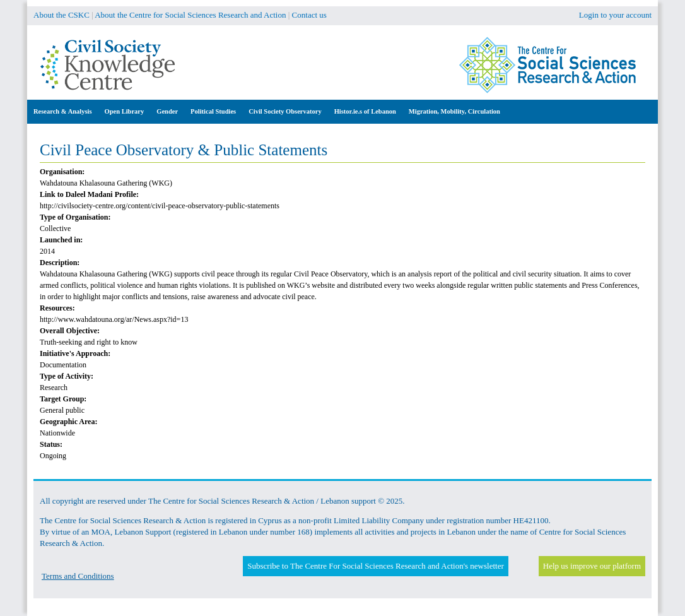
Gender (167, 111)
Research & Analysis (63, 111)
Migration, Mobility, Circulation (454, 111)
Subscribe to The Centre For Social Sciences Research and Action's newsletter (375, 566)
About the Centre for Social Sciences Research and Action (190, 15)
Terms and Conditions (78, 576)
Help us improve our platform (592, 566)
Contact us (309, 15)
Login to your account (615, 15)
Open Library (125, 111)
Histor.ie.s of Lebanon (365, 111)
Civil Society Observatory (285, 111)
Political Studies (213, 111)
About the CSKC (61, 15)
